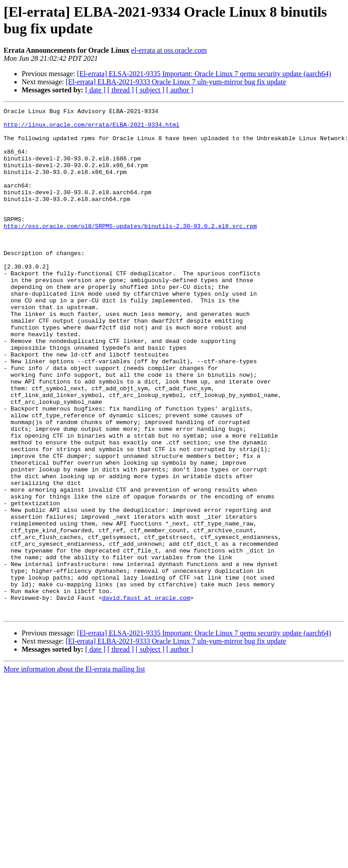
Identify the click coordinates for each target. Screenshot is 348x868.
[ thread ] (121, 90)
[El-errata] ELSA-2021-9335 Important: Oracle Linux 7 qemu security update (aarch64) (204, 74)
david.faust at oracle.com (146, 696)
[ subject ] (150, 90)
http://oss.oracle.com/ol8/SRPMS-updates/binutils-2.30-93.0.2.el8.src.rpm (130, 250)
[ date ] (95, 90)
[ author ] (180, 90)
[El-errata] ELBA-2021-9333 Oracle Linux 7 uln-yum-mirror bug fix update (176, 82)
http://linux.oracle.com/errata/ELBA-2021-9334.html (92, 128)
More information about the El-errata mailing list (74, 770)
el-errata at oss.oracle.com (169, 50)
